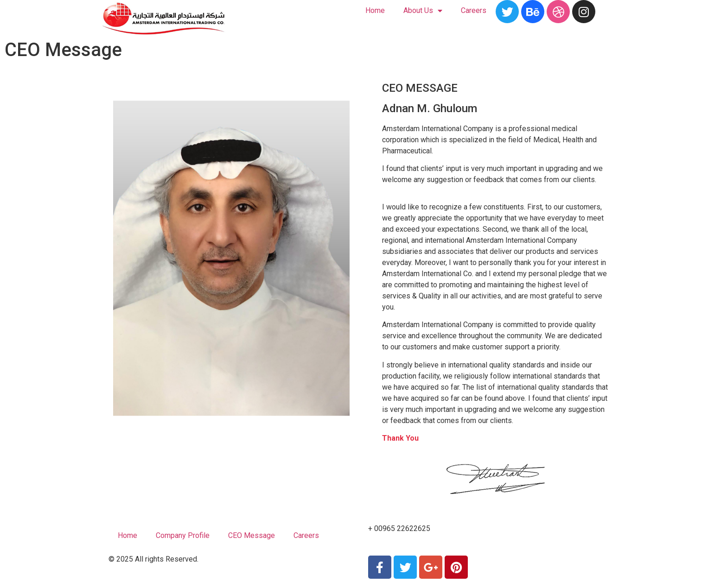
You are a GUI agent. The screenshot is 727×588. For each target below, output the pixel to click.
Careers (474, 10)
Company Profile (183, 535)
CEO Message (252, 535)
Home (375, 10)
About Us (423, 11)
